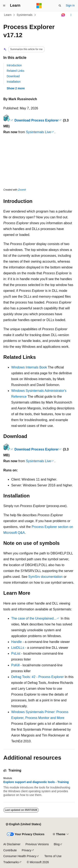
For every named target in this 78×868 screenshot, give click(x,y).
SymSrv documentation (45, 577)
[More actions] (71, 15)
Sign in (70, 5)
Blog (57, 844)
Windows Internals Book (29, 367)
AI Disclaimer (12, 844)
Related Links (15, 71)
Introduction (14, 65)
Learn (8, 15)
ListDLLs (18, 648)
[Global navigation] (4, 6)
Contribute (10, 850)
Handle (17, 642)
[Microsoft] (39, 6)
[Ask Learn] (63, 15)
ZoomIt (22, 190)
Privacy (27, 850)
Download (13, 76)
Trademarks (11, 862)
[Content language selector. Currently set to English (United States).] (23, 824)
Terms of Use (53, 856)
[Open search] (60, 6)
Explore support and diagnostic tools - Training (36, 782)
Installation (14, 82)
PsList (16, 654)
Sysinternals (25, 15)
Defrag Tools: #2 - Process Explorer (37, 677)
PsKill (15, 665)
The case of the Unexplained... (34, 618)
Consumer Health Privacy (20, 856)
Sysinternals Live (38, 132)
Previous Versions (37, 844)
